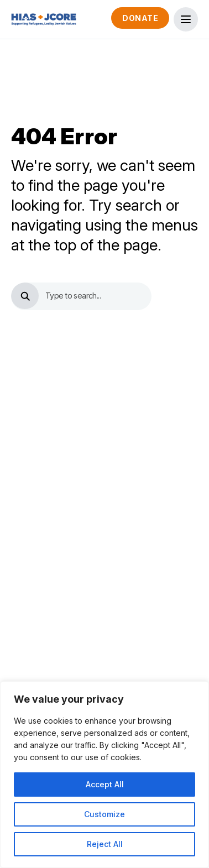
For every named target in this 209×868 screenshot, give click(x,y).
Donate (140, 18)
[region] (104, 775)
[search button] (25, 296)
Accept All (105, 784)
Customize (104, 814)
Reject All (105, 844)
